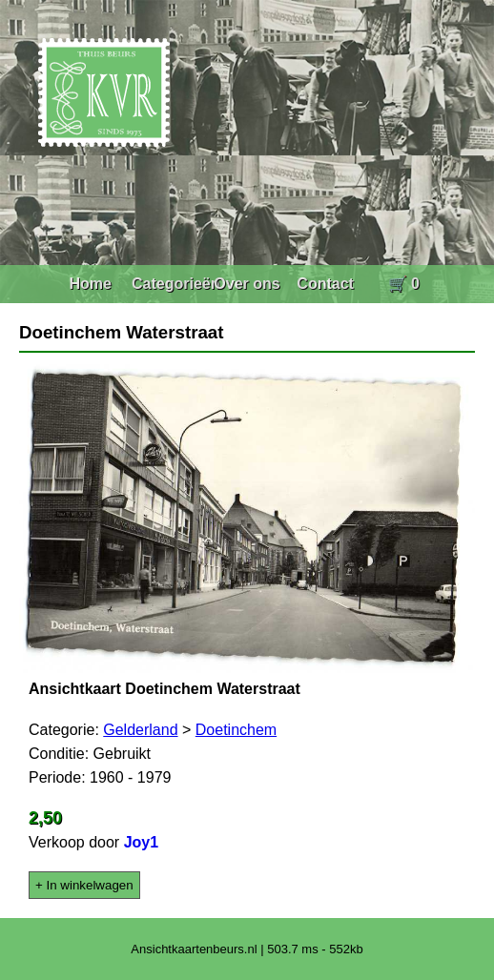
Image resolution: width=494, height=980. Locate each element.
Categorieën (175, 284)
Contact (325, 284)
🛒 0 (404, 284)
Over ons (247, 284)
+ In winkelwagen (84, 885)
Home (90, 284)
